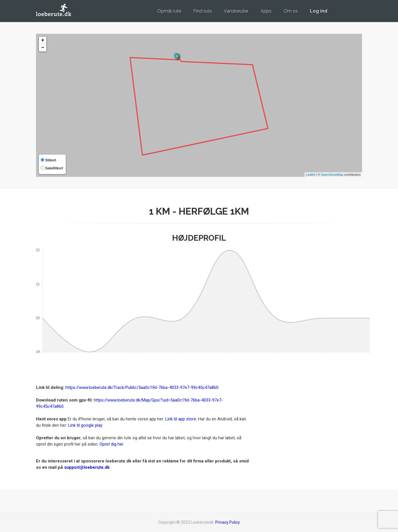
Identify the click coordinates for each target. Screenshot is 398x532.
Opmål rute (169, 11)
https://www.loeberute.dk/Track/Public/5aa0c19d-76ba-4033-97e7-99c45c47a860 (142, 387)
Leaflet (311, 175)
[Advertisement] (311, 412)
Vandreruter (236, 11)
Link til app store (181, 419)
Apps (266, 11)
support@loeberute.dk (87, 467)
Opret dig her (112, 444)
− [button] (43, 48)
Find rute (203, 11)
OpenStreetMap (332, 175)
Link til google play (85, 425)
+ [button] (43, 40)
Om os (291, 11)
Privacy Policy (228, 522)
